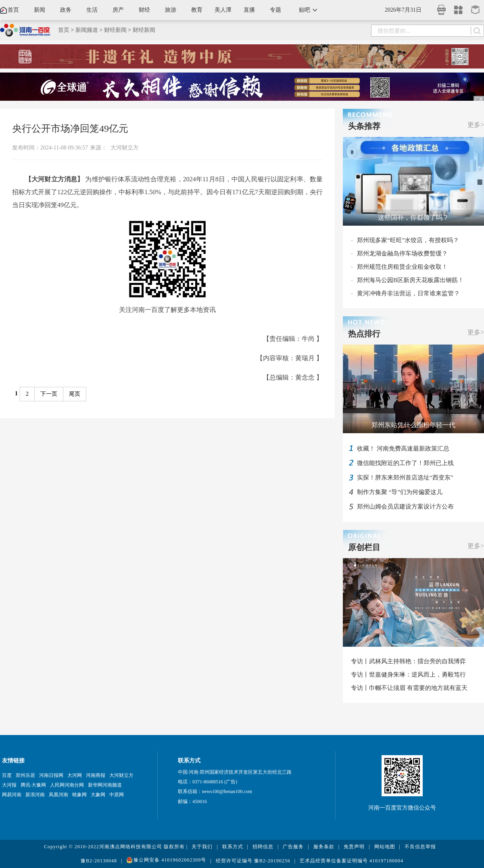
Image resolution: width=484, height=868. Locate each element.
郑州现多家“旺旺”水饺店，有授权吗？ (408, 240)
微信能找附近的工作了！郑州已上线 (405, 463)
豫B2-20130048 (99, 861)
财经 (144, 10)
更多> (476, 125)
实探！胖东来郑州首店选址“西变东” (405, 478)
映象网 (79, 795)
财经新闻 (115, 30)
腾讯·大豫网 (33, 785)
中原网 (117, 795)
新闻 (40, 10)
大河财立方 (125, 148)
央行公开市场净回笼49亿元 (70, 129)
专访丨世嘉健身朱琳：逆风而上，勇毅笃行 (408, 675)
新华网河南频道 (105, 785)
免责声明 (354, 847)
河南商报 (96, 775)
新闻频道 (87, 30)
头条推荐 (364, 126)
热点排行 (364, 334)
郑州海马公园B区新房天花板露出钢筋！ (410, 280)
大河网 (75, 775)
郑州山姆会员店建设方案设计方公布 (405, 507)
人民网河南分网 (67, 785)
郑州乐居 (25, 775)
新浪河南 (35, 795)
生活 (92, 10)
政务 (66, 10)
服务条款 (324, 847)
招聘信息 (263, 847)
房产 (118, 10)
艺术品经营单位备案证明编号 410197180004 (352, 861)
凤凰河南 (58, 795)
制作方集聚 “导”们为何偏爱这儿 (400, 492)
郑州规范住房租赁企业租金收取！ (402, 267)
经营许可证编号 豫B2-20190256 (253, 861)
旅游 (171, 10)
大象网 (98, 795)
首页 (13, 10)
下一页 (49, 394)
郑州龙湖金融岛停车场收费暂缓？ (402, 253)
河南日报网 (51, 775)
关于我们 (202, 847)
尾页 (75, 394)
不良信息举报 (420, 847)
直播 (249, 10)
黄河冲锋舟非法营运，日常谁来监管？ (408, 293)
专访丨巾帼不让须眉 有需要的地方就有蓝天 (409, 688)
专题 (275, 10)
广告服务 (293, 847)
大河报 (9, 785)
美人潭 (223, 10)
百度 (7, 775)
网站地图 (385, 847)
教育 (197, 10)
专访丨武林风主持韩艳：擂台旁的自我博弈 (408, 661)
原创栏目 (364, 547)
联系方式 (233, 847)
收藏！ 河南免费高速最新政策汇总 (403, 449)
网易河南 (12, 795)
